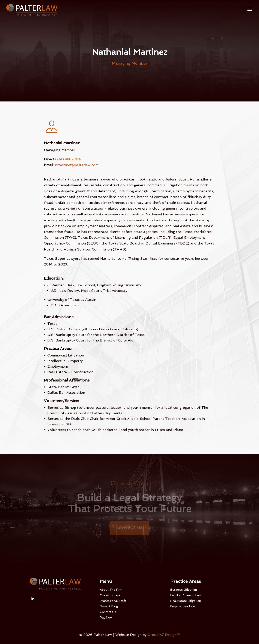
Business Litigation (184, 590)
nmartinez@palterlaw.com (77, 165)
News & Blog (109, 606)
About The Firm (111, 590)
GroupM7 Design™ (164, 635)
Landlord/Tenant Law (186, 595)
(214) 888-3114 (68, 159)
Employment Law (183, 606)
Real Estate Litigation (186, 601)
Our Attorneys (110, 595)
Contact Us (130, 528)
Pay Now (106, 617)
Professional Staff (113, 601)
